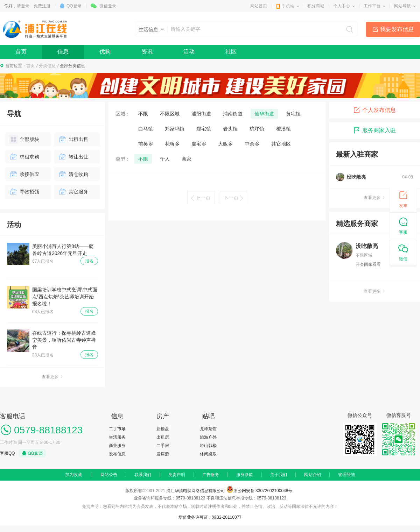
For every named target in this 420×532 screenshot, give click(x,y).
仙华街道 (264, 114)
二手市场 (117, 429)
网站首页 (259, 6)
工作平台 (372, 6)
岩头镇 (230, 129)
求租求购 (24, 157)
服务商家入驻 (374, 130)
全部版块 (24, 139)
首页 (21, 52)
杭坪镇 (257, 129)
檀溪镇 (283, 129)
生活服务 (117, 437)
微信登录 (108, 6)
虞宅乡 (199, 144)
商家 (187, 159)
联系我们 (143, 475)
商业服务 (117, 446)
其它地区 (281, 144)
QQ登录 (74, 6)
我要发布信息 (397, 29)
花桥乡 (172, 144)
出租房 (163, 437)
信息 (63, 52)
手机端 (288, 6)
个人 (165, 159)
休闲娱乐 (208, 454)
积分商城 (316, 6)
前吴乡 (146, 144)
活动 (189, 52)
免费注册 (42, 6)
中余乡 (252, 144)
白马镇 (146, 129)
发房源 (163, 454)
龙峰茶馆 (208, 429)
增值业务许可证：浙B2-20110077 (210, 517)
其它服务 (73, 192)
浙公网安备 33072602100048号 (263, 491)
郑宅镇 (204, 129)
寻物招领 (24, 192)
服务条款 (245, 475)
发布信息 (117, 454)
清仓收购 (73, 174)
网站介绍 (313, 475)
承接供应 (24, 174)
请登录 (23, 6)
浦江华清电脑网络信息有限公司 (196, 491)
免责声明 (177, 475)
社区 (231, 52)
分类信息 (47, 66)
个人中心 (342, 6)
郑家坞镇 (175, 129)
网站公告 (109, 475)
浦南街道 (233, 114)
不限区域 (170, 114)
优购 (105, 52)
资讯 (147, 52)
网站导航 (402, 6)
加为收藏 (73, 475)
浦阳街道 (201, 114)
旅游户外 (208, 437)
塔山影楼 (208, 446)
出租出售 (73, 139)
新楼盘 (163, 429)
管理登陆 (346, 475)
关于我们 (279, 475)
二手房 (163, 446)
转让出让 (73, 157)
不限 (143, 114)
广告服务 (211, 475)
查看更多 (52, 377)
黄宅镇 (293, 114)
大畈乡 (225, 144)
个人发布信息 (374, 110)
